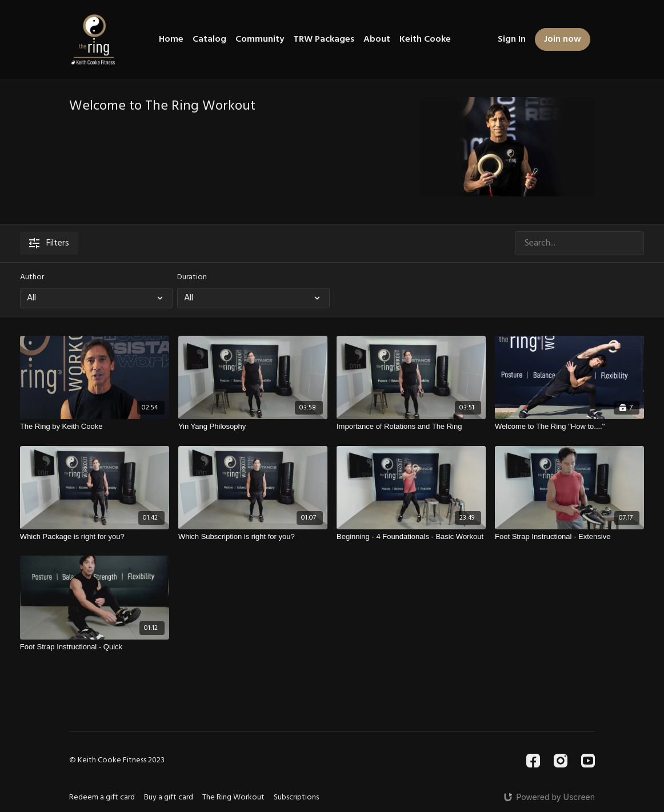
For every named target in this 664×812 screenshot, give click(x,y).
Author (32, 278)
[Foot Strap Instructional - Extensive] (569, 537)
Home (171, 39)
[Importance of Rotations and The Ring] (411, 427)
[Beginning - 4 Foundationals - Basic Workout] (411, 537)
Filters (49, 243)
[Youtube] (588, 761)
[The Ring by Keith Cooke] (95, 427)
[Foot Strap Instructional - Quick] (95, 647)
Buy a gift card (169, 797)
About (377, 39)
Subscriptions (296, 797)
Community (260, 39)
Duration (192, 278)
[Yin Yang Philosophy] (253, 427)
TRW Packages (324, 39)
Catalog (209, 39)
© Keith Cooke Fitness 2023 (117, 761)
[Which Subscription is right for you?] (253, 537)
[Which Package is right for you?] (95, 537)
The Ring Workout (233, 797)
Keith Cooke (425, 39)
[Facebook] (533, 761)
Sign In (512, 39)
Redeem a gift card (102, 797)
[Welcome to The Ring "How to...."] (569, 427)
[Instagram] (561, 761)
